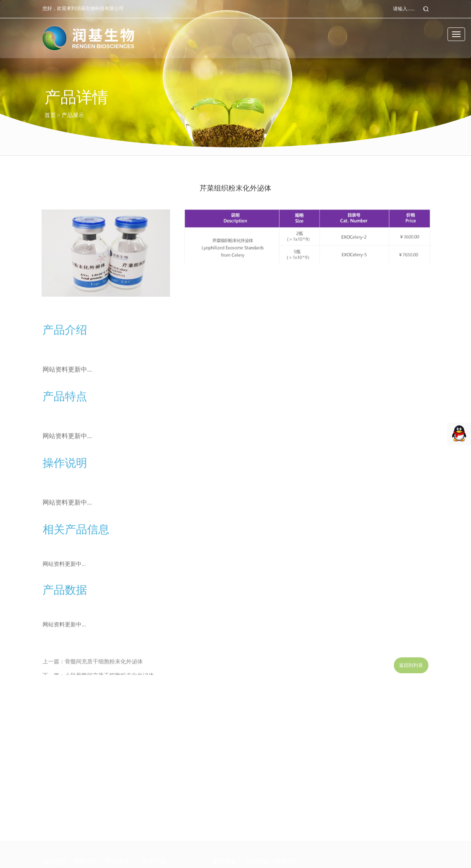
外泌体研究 (118, 840)
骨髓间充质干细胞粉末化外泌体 (104, 669)
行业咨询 (84, 840)
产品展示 (73, 115)
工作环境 (254, 840)
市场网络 (53, 853)
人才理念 (254, 826)
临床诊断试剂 (121, 826)
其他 (111, 853)
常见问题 (223, 840)
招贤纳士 (254, 853)
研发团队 (53, 840)
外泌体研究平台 (160, 826)
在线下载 (223, 853)
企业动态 (84, 826)
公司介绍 (53, 826)
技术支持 (223, 826)
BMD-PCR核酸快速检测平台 (174, 840)
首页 (50, 115)
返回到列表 (411, 669)
